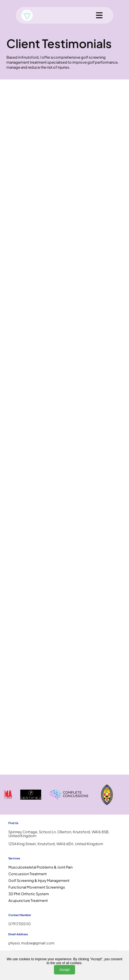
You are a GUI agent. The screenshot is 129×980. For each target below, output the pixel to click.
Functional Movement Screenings (37, 887)
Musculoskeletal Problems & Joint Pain (40, 867)
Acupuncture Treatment (28, 901)
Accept (65, 970)
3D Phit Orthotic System (29, 894)
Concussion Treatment (28, 874)
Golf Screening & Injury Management (39, 880)
